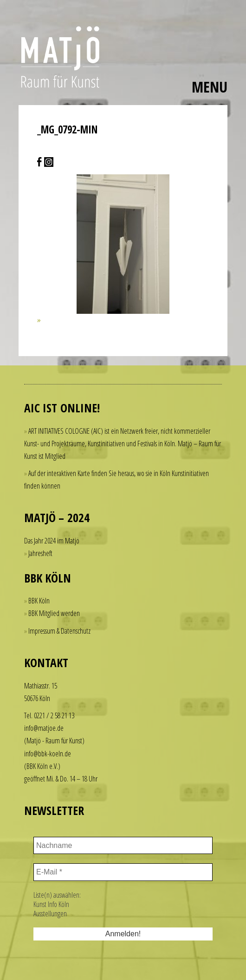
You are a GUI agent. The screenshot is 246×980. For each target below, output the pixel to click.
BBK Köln (39, 601)
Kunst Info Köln (51, 904)
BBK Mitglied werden (54, 613)
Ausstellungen (50, 914)
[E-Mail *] (123, 872)
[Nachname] (123, 846)
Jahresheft (40, 553)
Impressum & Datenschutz (59, 631)
